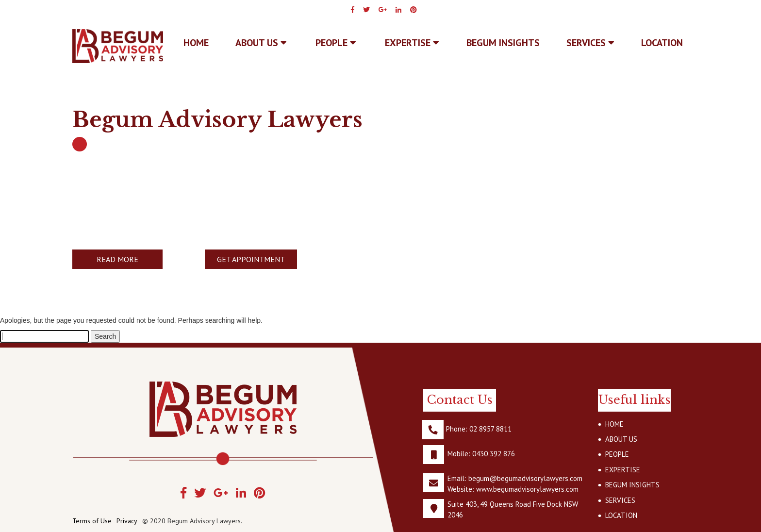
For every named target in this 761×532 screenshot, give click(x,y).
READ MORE (117, 259)
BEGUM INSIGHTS (503, 43)
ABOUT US (261, 43)
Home (196, 43)
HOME (614, 424)
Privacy (127, 521)
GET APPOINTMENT (251, 259)
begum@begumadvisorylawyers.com (525, 478)
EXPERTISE (412, 43)
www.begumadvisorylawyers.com (527, 489)
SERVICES (590, 43)
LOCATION (662, 43)
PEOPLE (336, 43)
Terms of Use (92, 521)
